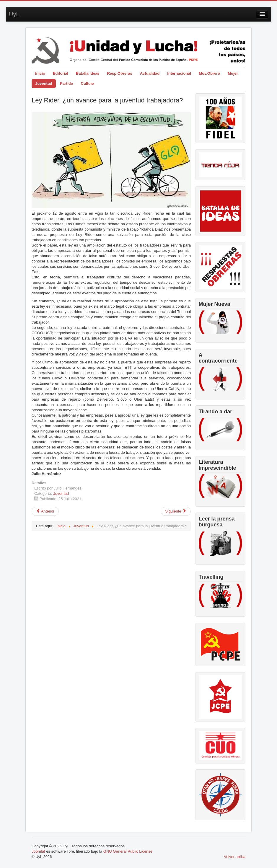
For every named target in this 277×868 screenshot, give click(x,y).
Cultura (88, 83)
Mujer (233, 73)
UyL (14, 14)
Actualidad (150, 73)
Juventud (44, 83)
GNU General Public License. (128, 851)
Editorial (61, 73)
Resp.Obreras (119, 73)
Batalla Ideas (88, 73)
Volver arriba (235, 857)
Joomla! (38, 851)
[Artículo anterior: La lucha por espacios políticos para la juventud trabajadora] (45, 511)
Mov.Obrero (209, 73)
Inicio (40, 73)
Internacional (179, 73)
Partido (67, 83)
